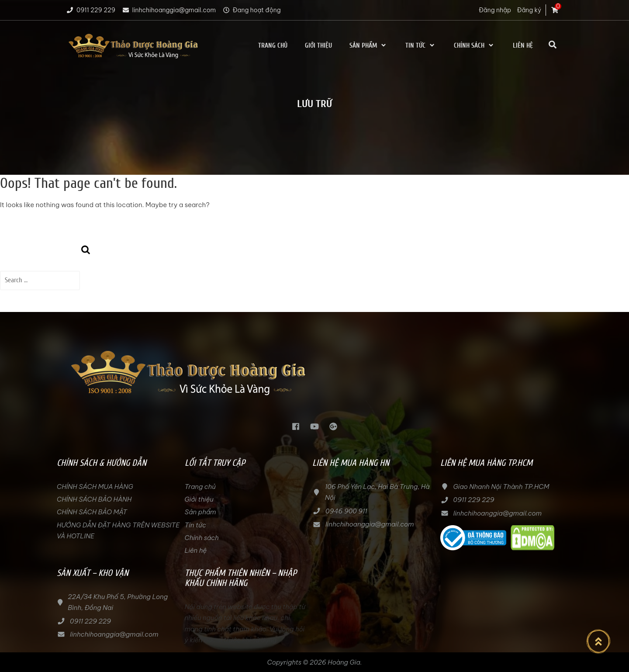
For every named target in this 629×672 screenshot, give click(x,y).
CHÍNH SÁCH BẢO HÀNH (94, 499)
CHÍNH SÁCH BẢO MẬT (92, 512)
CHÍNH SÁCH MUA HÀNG (96, 487)
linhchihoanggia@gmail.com (169, 10)
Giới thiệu (318, 46)
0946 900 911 (346, 511)
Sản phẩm (369, 46)
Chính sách (475, 46)
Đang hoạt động (251, 10)
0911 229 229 (90, 10)
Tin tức (421, 46)
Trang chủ (273, 46)
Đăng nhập (495, 10)
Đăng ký (529, 10)
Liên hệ (523, 46)
